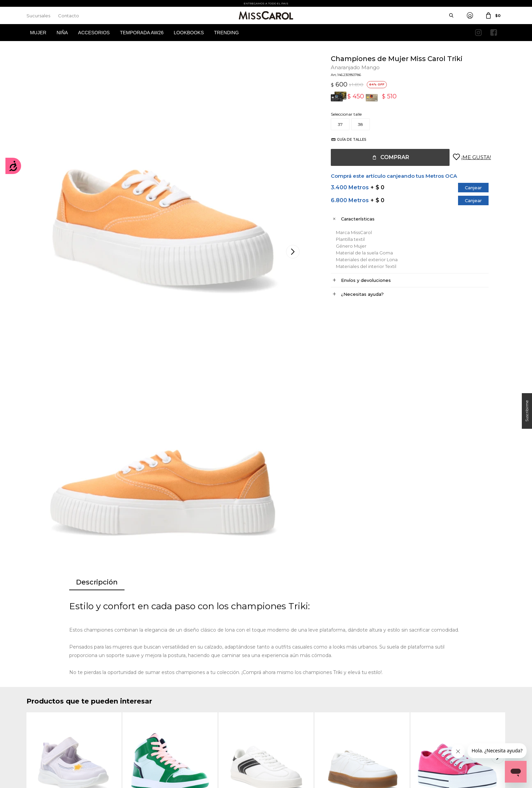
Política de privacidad (293, 707)
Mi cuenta (36, 697)
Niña (62, 33)
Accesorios (94, 33)
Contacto (69, 16)
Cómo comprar (165, 697)
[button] (499, 510)
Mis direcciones (41, 718)
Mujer (38, 33)
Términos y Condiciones (173, 707)
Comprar (388, 157)
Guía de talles (345, 140)
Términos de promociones (175, 718)
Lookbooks (189, 33)
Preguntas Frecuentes (171, 728)
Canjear (467, 188)
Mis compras (39, 707)
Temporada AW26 (142, 33)
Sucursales (38, 16)
